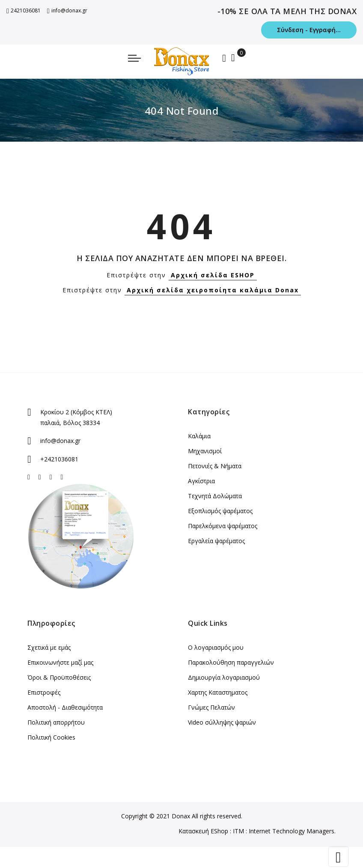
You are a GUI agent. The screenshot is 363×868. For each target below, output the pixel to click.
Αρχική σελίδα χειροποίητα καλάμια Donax (213, 290)
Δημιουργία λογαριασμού (224, 677)
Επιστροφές (44, 692)
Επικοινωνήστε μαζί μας (60, 662)
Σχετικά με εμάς (49, 647)
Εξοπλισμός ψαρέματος (220, 511)
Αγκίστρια (201, 481)
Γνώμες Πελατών (211, 707)
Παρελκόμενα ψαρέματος (223, 526)
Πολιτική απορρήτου (56, 722)
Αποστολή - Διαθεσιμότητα (65, 707)
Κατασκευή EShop (203, 831)
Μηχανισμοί (205, 451)
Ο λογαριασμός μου (216, 647)
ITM (238, 831)
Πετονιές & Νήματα (215, 466)
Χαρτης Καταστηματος (218, 692)
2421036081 (24, 10)
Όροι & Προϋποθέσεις (59, 677)
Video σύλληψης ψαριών (222, 722)
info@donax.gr (67, 10)
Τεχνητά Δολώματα (215, 496)
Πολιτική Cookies (51, 737)
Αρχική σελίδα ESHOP (213, 275)
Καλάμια (199, 436)
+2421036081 (59, 459)
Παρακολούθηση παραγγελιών (231, 662)
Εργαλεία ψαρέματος (216, 541)
